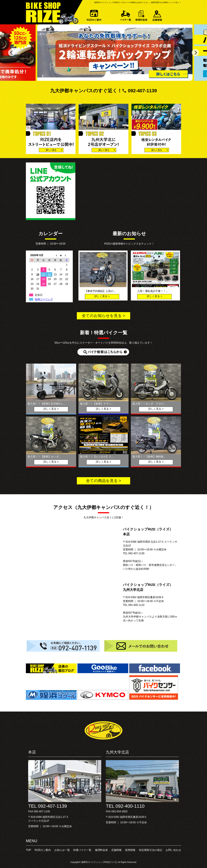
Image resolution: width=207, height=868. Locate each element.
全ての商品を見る (102, 481)
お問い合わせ (173, 15)
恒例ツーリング (44, 299)
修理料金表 (142, 15)
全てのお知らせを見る (102, 316)
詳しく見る (101, 296)
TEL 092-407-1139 (47, 806)
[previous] (12, 53)
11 (44, 274)
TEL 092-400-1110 (125, 806)
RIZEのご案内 (94, 15)
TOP (29, 850)
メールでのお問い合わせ (142, 646)
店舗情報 (157, 15)
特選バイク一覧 (126, 15)
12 (49, 274)
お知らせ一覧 (110, 15)
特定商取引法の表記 (151, 850)
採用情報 (130, 850)
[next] (195, 53)
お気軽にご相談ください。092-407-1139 (65, 646)
